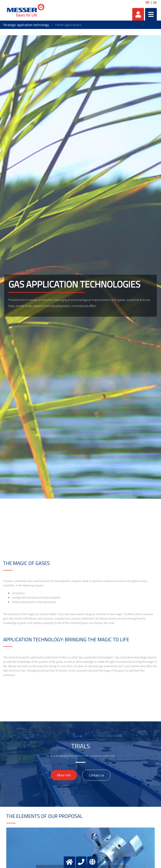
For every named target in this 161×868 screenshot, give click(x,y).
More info (64, 775)
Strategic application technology (26, 25)
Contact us (96, 775)
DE (155, 2)
